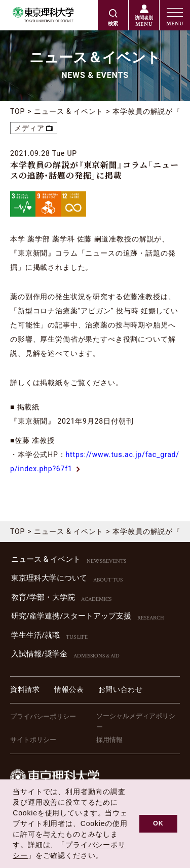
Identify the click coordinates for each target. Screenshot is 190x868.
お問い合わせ (121, 689)
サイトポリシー (33, 740)
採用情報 (109, 740)
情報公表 (69, 689)
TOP (17, 111)
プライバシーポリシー (43, 716)
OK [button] (158, 823)
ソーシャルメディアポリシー (136, 721)
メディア (29, 128)
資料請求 (25, 689)
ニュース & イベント (69, 111)
